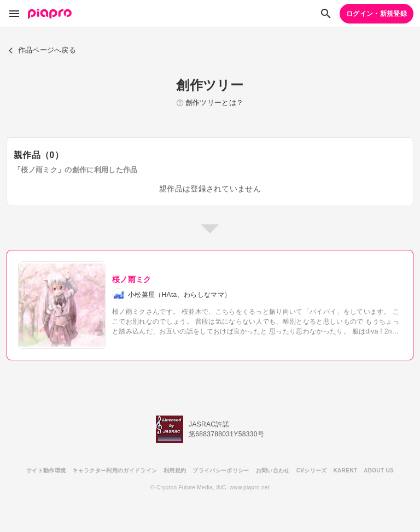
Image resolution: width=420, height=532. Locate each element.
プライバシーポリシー (221, 470)
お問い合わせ (273, 470)
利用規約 (175, 470)
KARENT (346, 470)
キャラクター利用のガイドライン (115, 470)
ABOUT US (379, 470)
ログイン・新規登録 (377, 14)
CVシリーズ (312, 470)
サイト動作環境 (46, 470)
